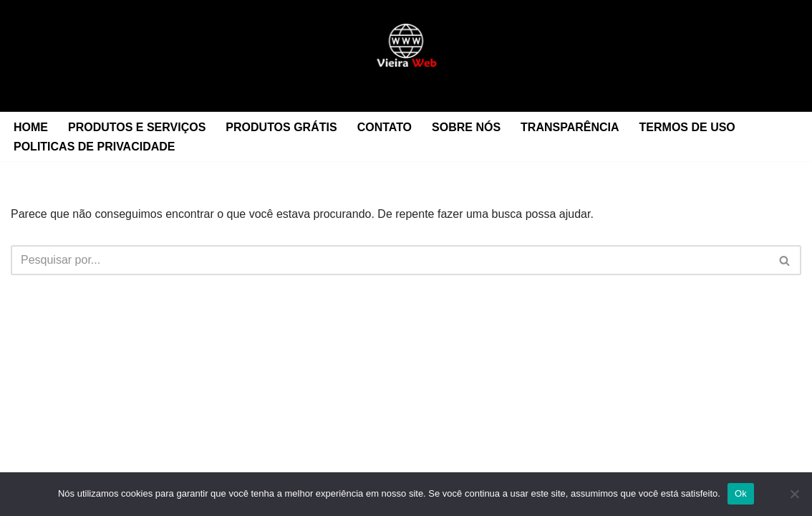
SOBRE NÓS (466, 127)
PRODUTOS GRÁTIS (281, 127)
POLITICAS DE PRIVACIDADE (95, 147)
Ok (741, 493)
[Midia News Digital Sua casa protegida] (406, 56)
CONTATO (385, 127)
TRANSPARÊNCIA (570, 127)
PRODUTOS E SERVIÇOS (137, 127)
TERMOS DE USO (687, 127)
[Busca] (390, 260)
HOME (31, 127)
